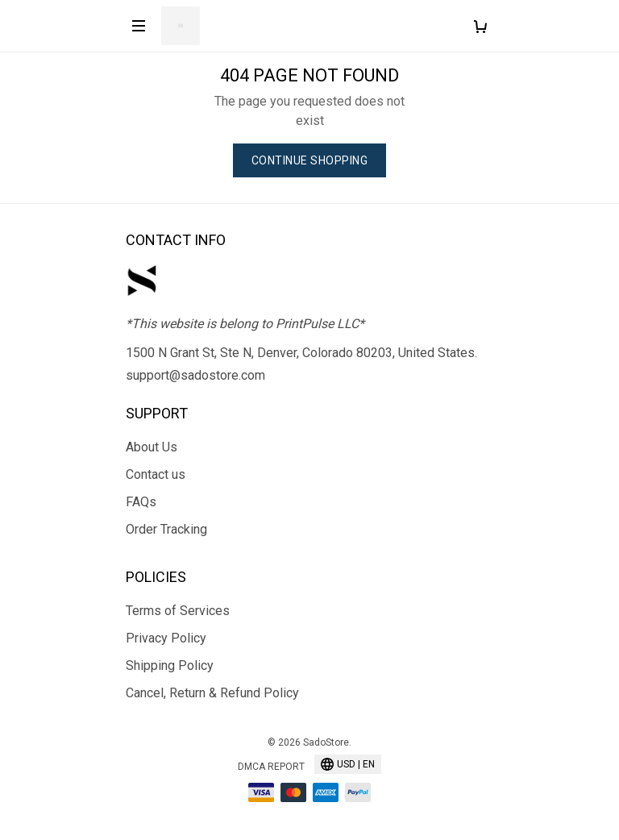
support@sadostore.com (195, 375)
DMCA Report (271, 767)
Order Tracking (166, 529)
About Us (152, 447)
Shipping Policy (170, 665)
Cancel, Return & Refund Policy (212, 693)
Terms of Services (178, 611)
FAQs (141, 502)
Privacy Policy (166, 638)
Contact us (156, 474)
